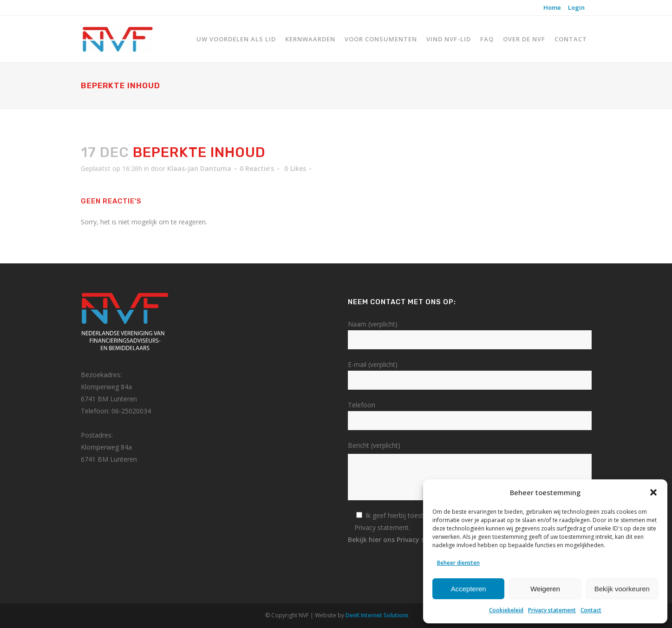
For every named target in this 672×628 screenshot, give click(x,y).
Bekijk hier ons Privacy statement (406, 540)
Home (552, 7)
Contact (591, 610)
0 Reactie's (257, 168)
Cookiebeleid (506, 610)
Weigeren (545, 589)
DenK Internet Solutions (377, 615)
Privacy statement (552, 610)
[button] (653, 492)
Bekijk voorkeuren (622, 589)
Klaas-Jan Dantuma (199, 168)
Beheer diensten (458, 563)
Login (576, 7)
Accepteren (469, 589)
